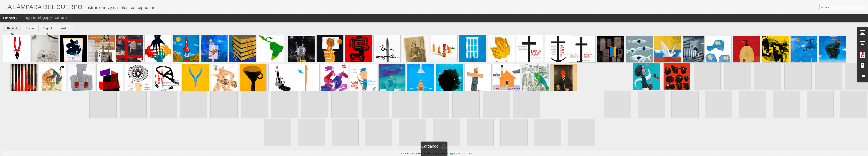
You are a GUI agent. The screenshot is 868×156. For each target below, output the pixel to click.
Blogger (451, 154)
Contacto (61, 18)
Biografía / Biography (38, 18)
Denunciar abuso (465, 154)
